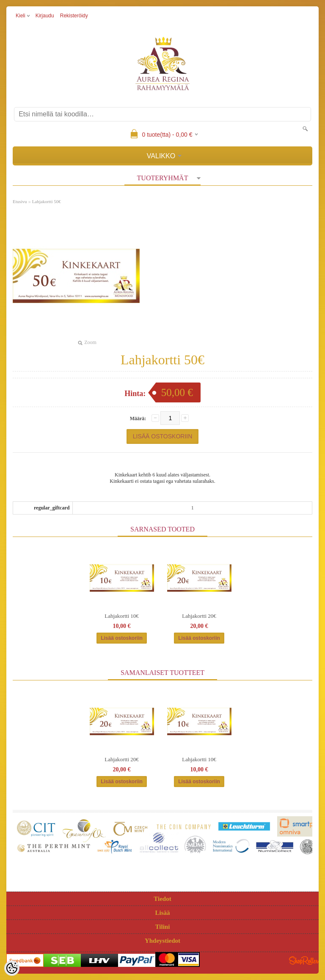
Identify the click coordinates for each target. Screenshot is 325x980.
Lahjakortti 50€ (47, 201)
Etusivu (20, 201)
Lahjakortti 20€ (199, 616)
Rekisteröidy (74, 16)
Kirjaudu (45, 16)
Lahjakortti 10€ (122, 616)
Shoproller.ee (304, 961)
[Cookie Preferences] (12, 968)
